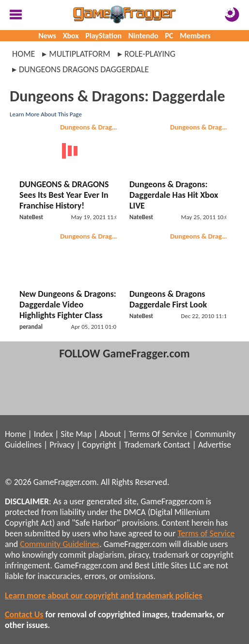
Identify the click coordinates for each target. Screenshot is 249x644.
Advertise (215, 445)
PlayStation (103, 36)
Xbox (71, 36)
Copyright (99, 445)
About (110, 434)
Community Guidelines (60, 544)
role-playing (150, 54)
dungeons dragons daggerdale (84, 69)
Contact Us (24, 614)
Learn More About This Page (46, 114)
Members (195, 36)
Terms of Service (206, 533)
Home (23, 54)
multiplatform (79, 54)
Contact (177, 445)
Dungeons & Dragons (90, 127)
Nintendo (143, 36)
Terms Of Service (158, 434)
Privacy (62, 445)
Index (43, 434)
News (47, 36)
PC (169, 36)
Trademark (143, 445)
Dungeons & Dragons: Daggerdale (200, 127)
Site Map (76, 434)
